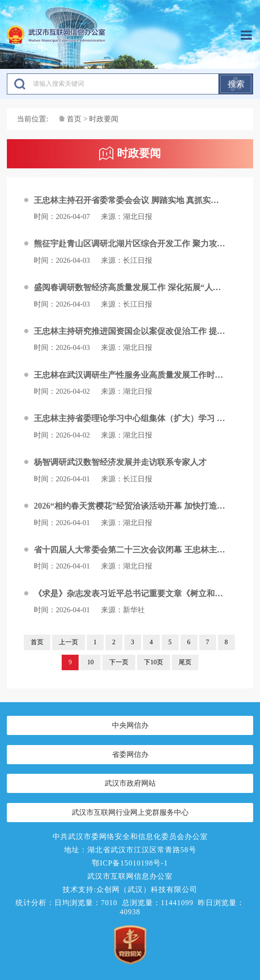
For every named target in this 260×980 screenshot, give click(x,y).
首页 (74, 119)
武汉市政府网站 (130, 783)
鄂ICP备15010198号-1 (130, 863)
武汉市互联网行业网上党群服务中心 (130, 812)
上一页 (69, 642)
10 (90, 662)
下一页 (119, 662)
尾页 (185, 662)
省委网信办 (130, 754)
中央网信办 (130, 725)
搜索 (236, 84)
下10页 (154, 662)
